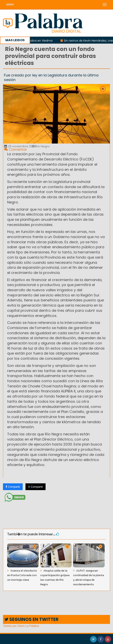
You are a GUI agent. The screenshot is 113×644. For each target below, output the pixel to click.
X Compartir (36, 487)
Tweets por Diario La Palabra (21, 626)
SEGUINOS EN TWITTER (31, 619)
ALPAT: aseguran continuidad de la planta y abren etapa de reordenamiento (88, 578)
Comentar (16, 149)
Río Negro (41, 146)
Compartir (13, 487)
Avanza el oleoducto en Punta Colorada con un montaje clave (22, 575)
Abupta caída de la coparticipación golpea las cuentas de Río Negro (55, 578)
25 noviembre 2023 (20, 146)
